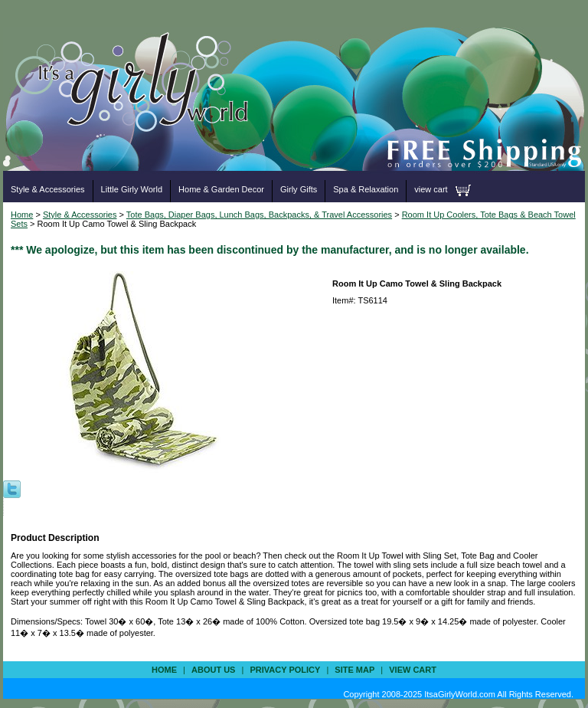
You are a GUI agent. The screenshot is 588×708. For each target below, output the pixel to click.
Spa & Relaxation (366, 189)
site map (354, 670)
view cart (431, 189)
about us (213, 670)
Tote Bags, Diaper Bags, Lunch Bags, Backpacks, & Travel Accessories (259, 215)
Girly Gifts (299, 189)
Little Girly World (132, 189)
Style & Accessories (48, 189)
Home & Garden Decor (221, 189)
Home (22, 215)
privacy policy (285, 670)
